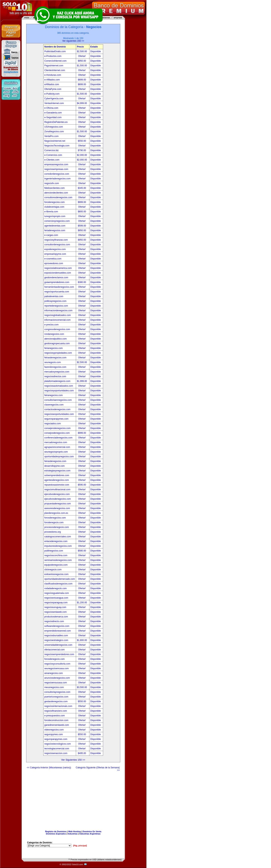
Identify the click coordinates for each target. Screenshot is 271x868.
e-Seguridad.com (53, 117)
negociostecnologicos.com (58, 744)
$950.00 (82, 61)
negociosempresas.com (56, 169)
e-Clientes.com (52, 160)
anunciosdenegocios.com (57, 678)
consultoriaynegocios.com (57, 692)
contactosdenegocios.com (57, 409)
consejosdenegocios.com (57, 433)
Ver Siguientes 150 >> (73, 760)
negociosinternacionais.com (58, 706)
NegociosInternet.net (55, 141)
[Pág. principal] (80, 846)
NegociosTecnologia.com (57, 146)
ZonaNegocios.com (54, 132)
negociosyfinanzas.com (56, 240)
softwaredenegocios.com (57, 626)
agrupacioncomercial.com (57, 447)
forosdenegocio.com (55, 659)
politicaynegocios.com (55, 301)
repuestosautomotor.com (57, 485)
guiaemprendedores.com (57, 282)
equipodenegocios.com (56, 565)
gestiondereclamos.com (56, 278)
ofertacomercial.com (55, 650)
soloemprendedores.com (57, 475)
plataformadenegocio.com (57, 381)
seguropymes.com (54, 734)
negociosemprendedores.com (59, 654)
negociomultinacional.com (57, 489)
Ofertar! (82, 56)
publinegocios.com (54, 551)
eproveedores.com (54, 263)
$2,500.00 (82, 51)
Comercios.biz (52, 150)
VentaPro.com (51, 136)
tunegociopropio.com (55, 216)
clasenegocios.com (54, 405)
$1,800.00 (82, 640)
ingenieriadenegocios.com (57, 179)
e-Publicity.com (52, 94)
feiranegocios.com (54, 395)
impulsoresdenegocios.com (58, 546)
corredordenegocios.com (57, 174)
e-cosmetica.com (53, 259)
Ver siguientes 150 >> (73, 41)
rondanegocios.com (54, 334)
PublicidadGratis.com (55, 51)
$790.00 (82, 150)
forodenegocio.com (54, 522)
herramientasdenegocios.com (59, 287)
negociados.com (53, 424)
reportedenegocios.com (56, 306)
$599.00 (82, 226)
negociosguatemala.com (57, 593)
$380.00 (82, 282)
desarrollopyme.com (55, 466)
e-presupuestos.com (55, 716)
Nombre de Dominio (55, 47)
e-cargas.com (51, 235)
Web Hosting (75, 831)
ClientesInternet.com (55, 70)
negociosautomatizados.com (59, 386)
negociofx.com (52, 183)
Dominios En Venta (92, 831)
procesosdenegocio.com (57, 527)
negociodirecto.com (54, 621)
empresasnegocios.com (56, 164)
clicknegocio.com (53, 570)
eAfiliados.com (52, 84)
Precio (80, 47)
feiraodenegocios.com (55, 358)
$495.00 (82, 753)
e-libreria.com (51, 212)
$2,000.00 (82, 155)
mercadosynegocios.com (57, 372)
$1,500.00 (82, 66)
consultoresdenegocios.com (58, 197)
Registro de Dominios (56, 831)
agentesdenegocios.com (57, 480)
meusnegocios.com (54, 687)
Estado (94, 47)
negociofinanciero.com (56, 711)
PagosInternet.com (54, 66)
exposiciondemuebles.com (58, 273)
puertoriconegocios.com (56, 697)
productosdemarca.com (56, 617)
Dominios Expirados (56, 834)
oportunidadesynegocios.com (59, 457)
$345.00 (82, 188)
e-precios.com (51, 325)
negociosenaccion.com (56, 753)
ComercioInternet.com (56, 61)
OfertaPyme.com (53, 89)
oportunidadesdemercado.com (60, 579)
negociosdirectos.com (55, 376)
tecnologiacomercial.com (57, 749)
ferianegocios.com (54, 348)
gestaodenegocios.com (56, 701)
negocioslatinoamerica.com (58, 268)
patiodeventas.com (54, 296)
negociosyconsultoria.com (57, 664)
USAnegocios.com (54, 127)
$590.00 (82, 485)
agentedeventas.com (55, 226)
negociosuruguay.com (55, 607)
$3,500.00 (82, 687)
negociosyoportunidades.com (59, 391)
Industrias (73, 834)
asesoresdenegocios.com (57, 508)
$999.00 (82, 202)
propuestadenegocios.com (58, 504)
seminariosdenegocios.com (58, 560)
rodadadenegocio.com (56, 588)
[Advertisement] (73, 799)
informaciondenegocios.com (58, 310)
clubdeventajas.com (54, 207)
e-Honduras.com (53, 75)
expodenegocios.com (55, 249)
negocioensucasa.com (56, 683)
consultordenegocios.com (57, 245)
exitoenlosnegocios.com (56, 574)
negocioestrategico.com (56, 640)
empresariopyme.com (55, 254)
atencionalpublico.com (56, 339)
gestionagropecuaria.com (57, 343)
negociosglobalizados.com (58, 315)
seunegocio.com (53, 362)
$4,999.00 (82, 103)
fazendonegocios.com (55, 367)
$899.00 (82, 80)
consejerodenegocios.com (57, 428)
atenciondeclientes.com (56, 193)
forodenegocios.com (55, 202)
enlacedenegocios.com (56, 541)
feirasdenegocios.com (55, 461)
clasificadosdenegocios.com (58, 584)
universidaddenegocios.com (58, 645)
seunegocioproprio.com (56, 452)
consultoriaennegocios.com (58, 400)
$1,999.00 (82, 381)
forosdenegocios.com (55, 518)
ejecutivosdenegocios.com (58, 499)
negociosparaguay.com (56, 603)
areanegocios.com (54, 673)
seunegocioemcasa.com (57, 668)
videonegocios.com (54, 730)
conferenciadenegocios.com (58, 438)
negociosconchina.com (56, 555)
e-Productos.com (53, 56)
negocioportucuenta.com (57, 292)
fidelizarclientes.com (55, 188)
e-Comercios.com (53, 155)
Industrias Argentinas (90, 834)
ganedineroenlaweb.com (57, 725)
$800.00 (82, 212)
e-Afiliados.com (52, 80)
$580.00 (82, 551)
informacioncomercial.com (57, 320)
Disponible (96, 51)
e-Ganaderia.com (53, 113)
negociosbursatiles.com (56, 636)
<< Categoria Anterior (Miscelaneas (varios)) (49, 768)
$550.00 (82, 141)
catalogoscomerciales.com (58, 537)
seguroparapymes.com (56, 739)
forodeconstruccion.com (56, 720)
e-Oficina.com (51, 108)
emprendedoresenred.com (58, 631)
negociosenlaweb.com (56, 612)
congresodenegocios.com (57, 329)
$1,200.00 (82, 603)
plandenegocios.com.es (56, 513)
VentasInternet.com (54, 103)
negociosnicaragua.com (56, 598)
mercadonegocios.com (56, 442)
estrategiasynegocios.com (57, 471)
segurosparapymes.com (56, 419)
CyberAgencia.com (54, 99)
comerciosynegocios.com (57, 221)
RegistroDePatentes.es (56, 122)
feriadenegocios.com (55, 230)
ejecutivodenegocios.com (57, 494)
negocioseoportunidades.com (59, 414)
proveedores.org (53, 532)
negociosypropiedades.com (58, 353)
